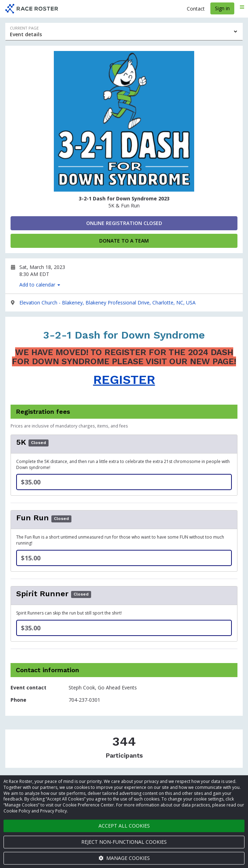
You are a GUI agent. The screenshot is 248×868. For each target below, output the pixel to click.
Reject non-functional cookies (124, 842)
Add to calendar (40, 285)
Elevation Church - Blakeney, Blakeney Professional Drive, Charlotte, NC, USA (107, 303)
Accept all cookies (124, 826)
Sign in (222, 8)
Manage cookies (124, 858)
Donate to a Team (124, 241)
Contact (196, 9)
